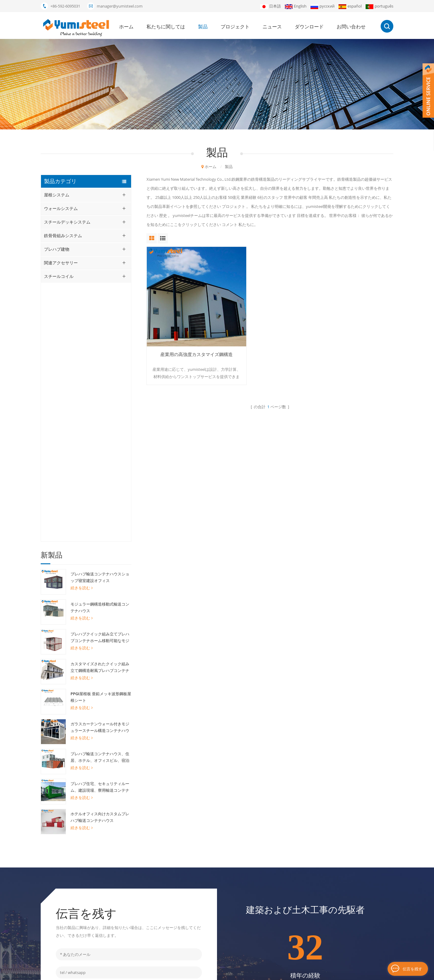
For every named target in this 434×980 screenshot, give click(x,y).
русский (322, 6)
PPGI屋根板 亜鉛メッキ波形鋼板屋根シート (101, 438)
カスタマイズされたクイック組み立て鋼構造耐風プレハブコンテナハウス (100, 409)
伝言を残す (412, 969)
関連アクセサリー (61, 263)
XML (261, 972)
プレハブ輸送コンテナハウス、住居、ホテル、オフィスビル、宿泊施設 (100, 499)
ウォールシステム (61, 208)
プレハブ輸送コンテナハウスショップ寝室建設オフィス (100, 319)
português (379, 6)
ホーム (126, 27)
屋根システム (57, 195)
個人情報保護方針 (301, 972)
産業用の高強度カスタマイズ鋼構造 (186, 336)
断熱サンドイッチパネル (179, 920)
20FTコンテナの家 (173, 909)
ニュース (272, 27)
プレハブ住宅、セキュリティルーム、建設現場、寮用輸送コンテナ (100, 528)
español (350, 6)
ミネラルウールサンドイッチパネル (188, 879)
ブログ (275, 972)
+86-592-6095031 (65, 6)
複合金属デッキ (171, 899)
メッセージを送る (129, 783)
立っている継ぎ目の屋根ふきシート (188, 930)
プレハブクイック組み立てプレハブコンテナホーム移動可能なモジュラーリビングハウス (100, 379)
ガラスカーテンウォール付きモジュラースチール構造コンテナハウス (100, 469)
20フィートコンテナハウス (181, 858)
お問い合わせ (351, 27)
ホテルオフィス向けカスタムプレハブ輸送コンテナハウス (100, 558)
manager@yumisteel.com (120, 6)
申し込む (353, 897)
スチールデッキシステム (67, 222)
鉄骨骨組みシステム (63, 235)
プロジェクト (235, 27)
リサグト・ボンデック (177, 950)
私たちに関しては (166, 27)
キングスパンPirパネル (177, 940)
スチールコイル (59, 276)
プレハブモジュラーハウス (181, 868)
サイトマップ (257, 930)
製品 (203, 27)
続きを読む (82, 329)
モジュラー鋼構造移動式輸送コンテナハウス (100, 349)
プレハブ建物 (57, 249)
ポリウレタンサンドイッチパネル (186, 889)
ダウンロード (309, 27)
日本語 (270, 6)
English (296, 6)
